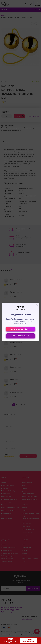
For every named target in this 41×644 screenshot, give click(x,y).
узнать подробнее (29, 640)
